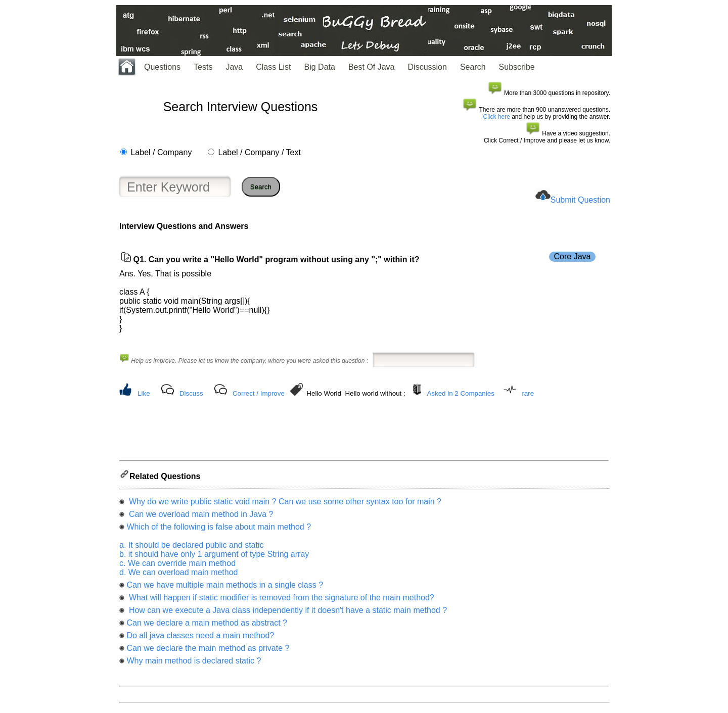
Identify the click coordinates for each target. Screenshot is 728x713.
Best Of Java (372, 67)
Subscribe (517, 67)
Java (234, 67)
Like (144, 393)
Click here (497, 117)
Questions (162, 67)
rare (528, 393)
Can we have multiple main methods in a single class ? (225, 588)
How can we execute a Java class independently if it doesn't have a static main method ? (287, 613)
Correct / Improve (259, 393)
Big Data (320, 67)
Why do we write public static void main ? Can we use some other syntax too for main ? (284, 505)
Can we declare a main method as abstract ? (207, 626)
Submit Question (580, 200)
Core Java (573, 256)
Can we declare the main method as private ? (208, 651)
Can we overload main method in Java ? (200, 517)
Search (473, 67)
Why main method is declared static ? (194, 664)
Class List (273, 67)
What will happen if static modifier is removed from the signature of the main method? (280, 601)
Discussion (427, 67)
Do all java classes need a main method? (200, 638)
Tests (203, 67)
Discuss (191, 393)
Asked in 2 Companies (460, 393)
